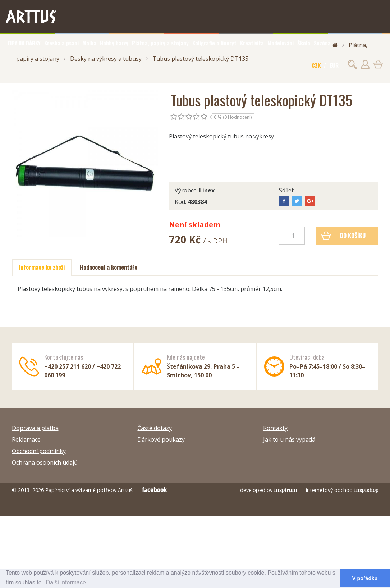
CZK (316, 65)
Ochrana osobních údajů (45, 462)
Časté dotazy (155, 428)
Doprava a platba (35, 428)
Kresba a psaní (61, 43)
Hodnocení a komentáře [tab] (109, 267)
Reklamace (26, 439)
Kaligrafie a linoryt (214, 43)
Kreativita (252, 43)
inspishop (366, 490)
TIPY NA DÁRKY (24, 43)
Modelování (281, 43)
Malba (89, 43)
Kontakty (275, 428)
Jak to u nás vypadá (289, 439)
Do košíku (343, 236)
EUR (334, 65)
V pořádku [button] (365, 578)
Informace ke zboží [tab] (42, 267)
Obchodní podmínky (39, 451)
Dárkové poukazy (161, 439)
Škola (304, 43)
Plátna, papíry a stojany (160, 43)
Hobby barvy (114, 43)
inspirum (286, 490)
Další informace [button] (66, 582)
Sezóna (322, 43)
